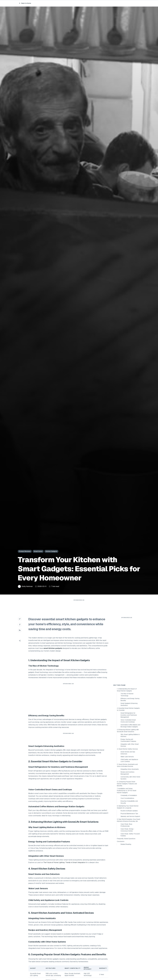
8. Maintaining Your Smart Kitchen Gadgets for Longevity (128, 807)
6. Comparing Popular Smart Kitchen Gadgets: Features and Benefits (127, 784)
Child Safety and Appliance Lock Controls (129, 760)
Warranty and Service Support (130, 816)
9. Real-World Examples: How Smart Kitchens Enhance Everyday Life (128, 820)
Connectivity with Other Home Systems (130, 778)
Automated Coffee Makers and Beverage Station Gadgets (130, 726)
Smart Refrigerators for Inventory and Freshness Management (129, 715)
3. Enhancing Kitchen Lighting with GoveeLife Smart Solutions (128, 731)
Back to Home (25, 3)
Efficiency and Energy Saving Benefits (130, 699)
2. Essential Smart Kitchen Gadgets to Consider (128, 709)
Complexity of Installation (129, 795)
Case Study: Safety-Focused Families (130, 835)
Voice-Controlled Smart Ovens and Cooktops (128, 721)
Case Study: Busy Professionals (126, 825)
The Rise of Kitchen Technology (127, 695)
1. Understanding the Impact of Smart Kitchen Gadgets (127, 690)
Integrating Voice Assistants (130, 769)
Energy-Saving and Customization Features (128, 740)
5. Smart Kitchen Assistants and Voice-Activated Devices (127, 765)
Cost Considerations (127, 798)
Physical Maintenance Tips (129, 814)
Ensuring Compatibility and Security (129, 802)
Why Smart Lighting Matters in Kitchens (130, 735)
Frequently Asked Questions (126, 839)
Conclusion (121, 841)
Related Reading (126, 844)
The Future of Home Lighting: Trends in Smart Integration (64, 862)
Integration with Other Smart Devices (130, 745)
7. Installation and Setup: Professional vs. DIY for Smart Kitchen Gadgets (127, 791)
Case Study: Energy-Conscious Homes (127, 830)
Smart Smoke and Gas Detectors (128, 753)
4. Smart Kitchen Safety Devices (127, 749)
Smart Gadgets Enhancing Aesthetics (129, 704)
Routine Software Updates (129, 811)
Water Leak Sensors (127, 757)
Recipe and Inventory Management (128, 773)
